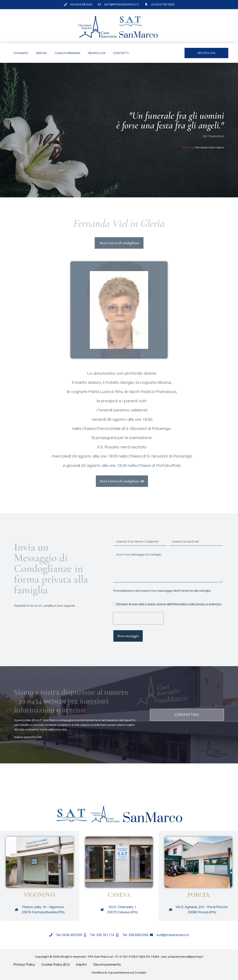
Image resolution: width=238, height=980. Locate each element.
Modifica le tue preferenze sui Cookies (119, 973)
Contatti (121, 53)
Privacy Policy (24, 965)
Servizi (42, 53)
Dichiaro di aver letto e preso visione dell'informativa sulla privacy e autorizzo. (169, 604)
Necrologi (97, 53)
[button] (31, 785)
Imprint (81, 965)
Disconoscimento (107, 965)
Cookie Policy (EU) (55, 965)
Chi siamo (21, 53)
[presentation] (138, 618)
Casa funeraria (67, 53)
